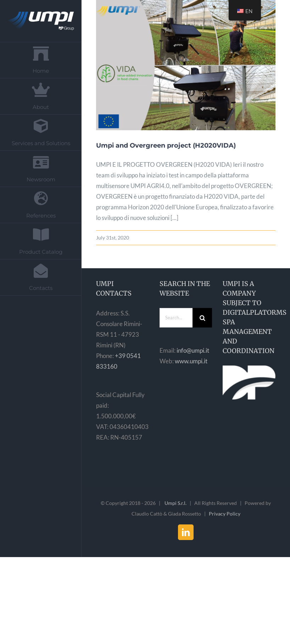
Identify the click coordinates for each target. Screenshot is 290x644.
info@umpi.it (193, 350)
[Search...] (176, 318)
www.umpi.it (191, 361)
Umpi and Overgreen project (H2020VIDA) (166, 145)
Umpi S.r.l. (175, 503)
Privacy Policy (225, 514)
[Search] (202, 318)
